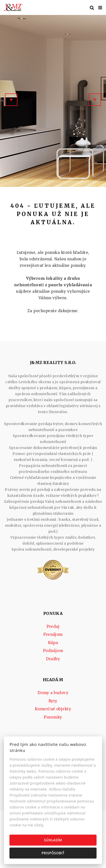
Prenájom (53, 634)
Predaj (53, 626)
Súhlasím (53, 840)
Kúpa (53, 643)
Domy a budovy (53, 693)
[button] (11, 100)
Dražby (53, 659)
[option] (53, 100)
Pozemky (53, 717)
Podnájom (53, 651)
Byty (53, 701)
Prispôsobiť (53, 853)
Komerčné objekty (53, 709)
